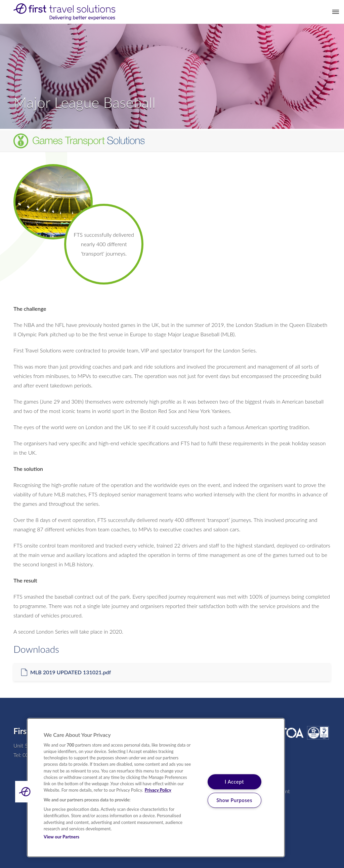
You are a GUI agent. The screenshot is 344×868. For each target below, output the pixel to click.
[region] (156, 788)
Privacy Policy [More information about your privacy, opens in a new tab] (158, 790)
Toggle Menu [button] (336, 12)
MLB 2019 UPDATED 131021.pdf (71, 672)
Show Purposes (234, 800)
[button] (26, 792)
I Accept (234, 782)
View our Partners (61, 837)
